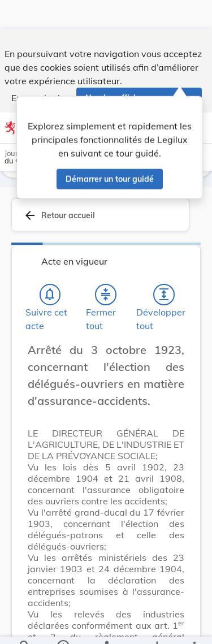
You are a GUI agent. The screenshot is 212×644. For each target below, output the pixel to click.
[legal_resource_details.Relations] (106, 626)
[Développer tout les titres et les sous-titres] (164, 295)
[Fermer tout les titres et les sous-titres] (106, 295)
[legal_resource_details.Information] (62, 626)
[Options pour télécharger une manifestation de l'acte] (156, 626)
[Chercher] (25, 626)
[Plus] (194, 626)
